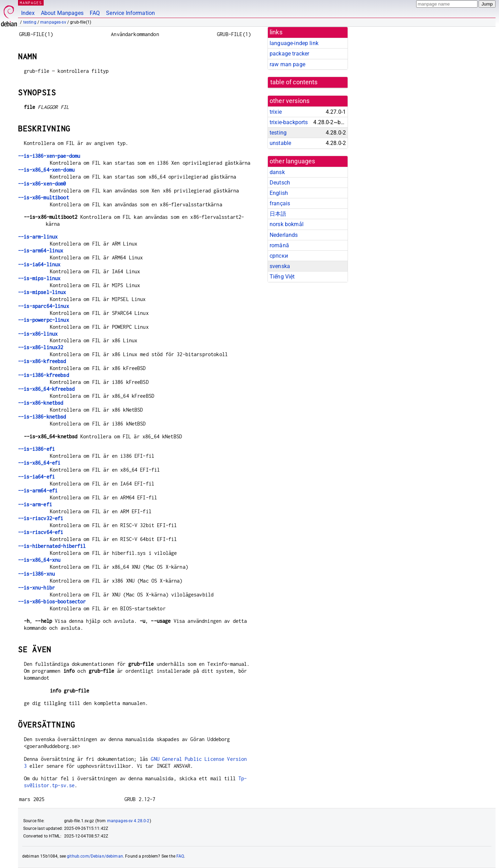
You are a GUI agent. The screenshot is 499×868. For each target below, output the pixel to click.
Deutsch (280, 183)
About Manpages (62, 13)
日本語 (278, 214)
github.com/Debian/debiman (95, 856)
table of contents (294, 82)
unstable (280, 143)
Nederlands (284, 235)
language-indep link (294, 43)
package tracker (289, 54)
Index (28, 13)
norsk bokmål (287, 224)
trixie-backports (289, 122)
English (279, 193)
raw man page (287, 64)
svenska (280, 266)
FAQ (95, 13)
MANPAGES (31, 3)
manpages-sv (53, 22)
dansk (277, 172)
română (279, 245)
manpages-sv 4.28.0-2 (128, 821)
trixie (276, 112)
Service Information (130, 13)
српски (279, 256)
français (280, 203)
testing (30, 22)
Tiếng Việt (282, 277)
